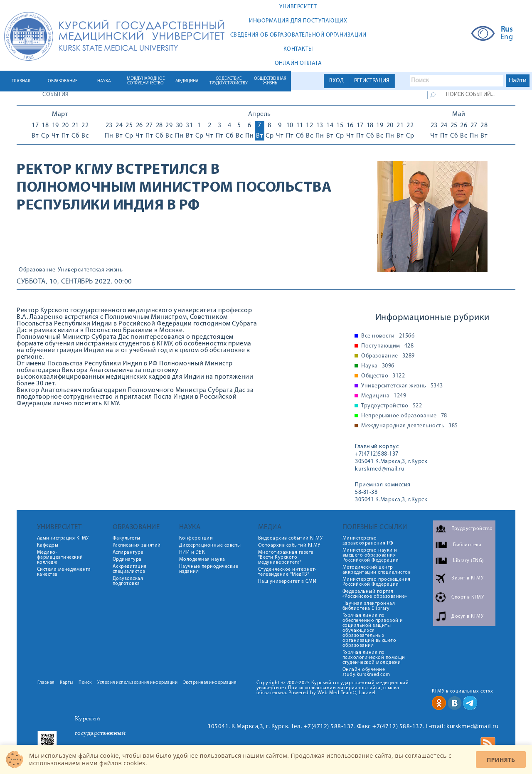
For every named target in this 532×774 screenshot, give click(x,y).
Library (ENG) (468, 561)
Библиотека (467, 545)
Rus (507, 30)
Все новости (388, 336)
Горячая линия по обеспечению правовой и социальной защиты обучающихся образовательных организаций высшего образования (373, 631)
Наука (378, 366)
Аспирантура (128, 552)
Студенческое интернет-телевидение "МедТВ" (287, 572)
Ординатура (127, 560)
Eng (507, 37)
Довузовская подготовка (128, 581)
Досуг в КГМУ (467, 616)
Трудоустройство (392, 406)
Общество (383, 376)
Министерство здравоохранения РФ (368, 541)
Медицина (384, 396)
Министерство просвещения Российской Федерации (377, 582)
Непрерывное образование (404, 416)
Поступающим (387, 346)
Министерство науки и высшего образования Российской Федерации (371, 555)
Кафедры (48, 545)
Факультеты (127, 538)
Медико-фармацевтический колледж (60, 557)
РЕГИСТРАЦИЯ (372, 81)
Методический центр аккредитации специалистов (377, 570)
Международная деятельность (410, 426)
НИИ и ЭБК (192, 552)
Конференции (196, 538)
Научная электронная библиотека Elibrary (369, 606)
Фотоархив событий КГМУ (289, 545)
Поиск (85, 683)
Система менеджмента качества (64, 572)
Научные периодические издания (209, 569)
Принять (501, 760)
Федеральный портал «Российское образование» (375, 594)
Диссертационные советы (210, 545)
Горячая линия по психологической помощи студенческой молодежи (374, 658)
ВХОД (336, 81)
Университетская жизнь (90, 270)
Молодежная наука (202, 560)
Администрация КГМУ (63, 538)
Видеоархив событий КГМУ (291, 538)
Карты (66, 683)
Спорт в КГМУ (468, 597)
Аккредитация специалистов (130, 569)
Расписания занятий (137, 545)
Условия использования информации (137, 683)
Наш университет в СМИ (287, 582)
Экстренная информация (210, 683)
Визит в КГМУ (467, 578)
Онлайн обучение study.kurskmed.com (366, 672)
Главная (46, 683)
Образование (37, 270)
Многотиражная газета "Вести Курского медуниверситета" (286, 557)
